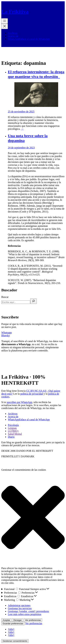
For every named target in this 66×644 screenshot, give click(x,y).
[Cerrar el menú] (5, 26)
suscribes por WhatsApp (19, 402)
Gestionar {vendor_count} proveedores (28, 611)
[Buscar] (33, 301)
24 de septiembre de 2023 (21, 148)
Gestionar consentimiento (15, 641)
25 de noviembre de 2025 (21, 112)
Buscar (5, 297)
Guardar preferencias (13, 624)
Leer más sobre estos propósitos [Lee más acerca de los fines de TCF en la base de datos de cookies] (25, 614)
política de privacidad (32, 394)
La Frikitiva (15, 12)
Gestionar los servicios (20, 608)
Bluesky (6, 335)
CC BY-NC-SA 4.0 (36, 391)
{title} (11, 629)
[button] (33, 518)
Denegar (18, 620)
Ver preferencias (33, 620)
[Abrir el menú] (5, 21)
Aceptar (6, 620)
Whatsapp (7, 333)
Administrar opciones (19, 605)
